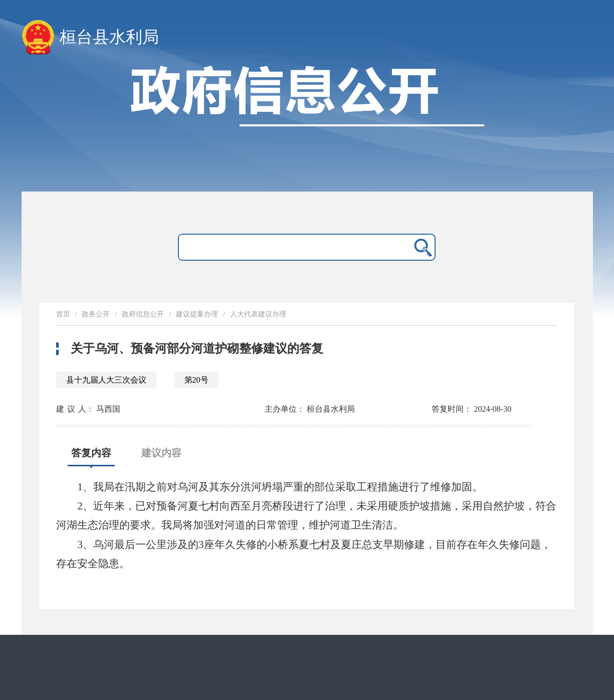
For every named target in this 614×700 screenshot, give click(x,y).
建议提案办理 (197, 314)
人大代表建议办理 (258, 314)
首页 (63, 314)
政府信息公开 (143, 314)
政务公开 (96, 314)
